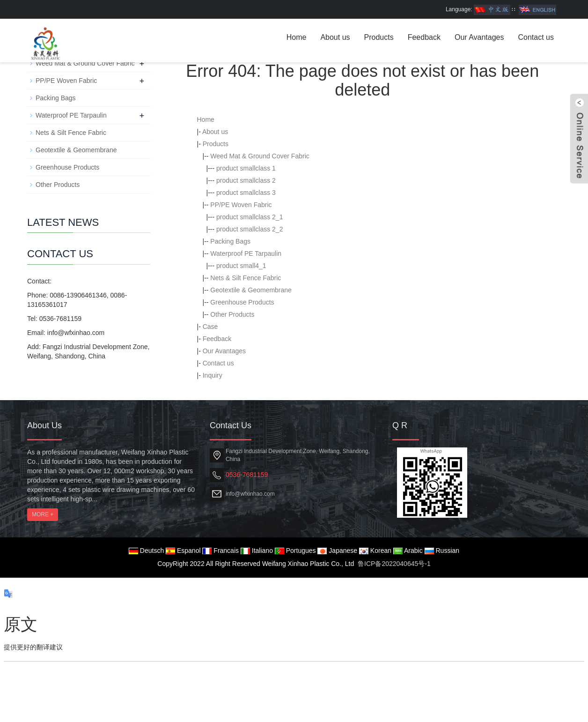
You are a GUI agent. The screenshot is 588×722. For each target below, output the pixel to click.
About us (335, 37)
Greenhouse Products (242, 302)
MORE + (43, 514)
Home (297, 37)
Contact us (536, 37)
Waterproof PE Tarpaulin (246, 253)
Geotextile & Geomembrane (251, 290)
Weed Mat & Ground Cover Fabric (260, 156)
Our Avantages (479, 37)
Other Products (232, 314)
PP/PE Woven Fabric (241, 205)
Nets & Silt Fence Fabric (246, 278)
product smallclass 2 (246, 180)
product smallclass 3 (246, 193)
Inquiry (213, 375)
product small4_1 (241, 266)
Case (210, 327)
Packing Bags (230, 241)
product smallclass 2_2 (250, 229)
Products (379, 37)
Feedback (424, 37)
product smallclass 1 (246, 168)
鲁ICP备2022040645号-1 (394, 564)
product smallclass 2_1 (250, 217)
